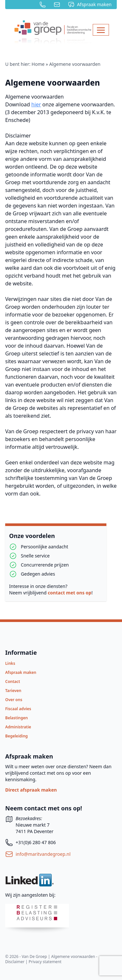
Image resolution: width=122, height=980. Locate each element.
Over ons (14, 700)
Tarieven (13, 691)
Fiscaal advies (18, 709)
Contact (13, 681)
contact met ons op (70, 593)
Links (10, 663)
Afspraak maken (21, 672)
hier (36, 104)
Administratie (18, 727)
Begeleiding (16, 736)
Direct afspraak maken (31, 790)
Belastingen (16, 718)
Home (38, 64)
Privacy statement (45, 962)
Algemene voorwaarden (53, 83)
